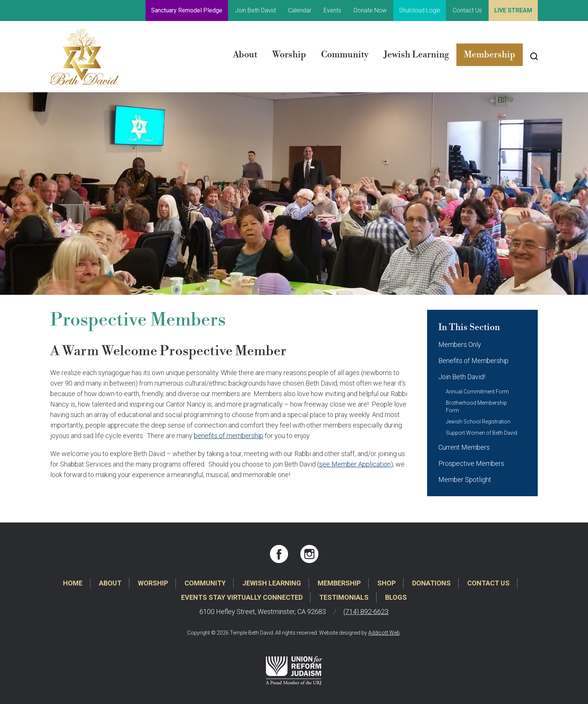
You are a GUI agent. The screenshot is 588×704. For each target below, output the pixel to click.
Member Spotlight (465, 480)
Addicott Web (384, 633)
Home (73, 583)
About (245, 55)
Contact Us (467, 10)
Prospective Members (471, 463)
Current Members (464, 447)
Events (332, 10)
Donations (431, 583)
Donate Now (370, 10)
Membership (490, 55)
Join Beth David (255, 10)
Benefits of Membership (473, 361)
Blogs (396, 597)
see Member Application (355, 464)
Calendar (300, 10)
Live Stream (513, 10)
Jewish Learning (416, 55)
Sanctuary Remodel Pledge (187, 10)
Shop (386, 583)
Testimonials (344, 597)
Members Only (460, 344)
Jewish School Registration (478, 422)
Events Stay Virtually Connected (242, 597)
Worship (289, 55)
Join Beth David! (462, 377)
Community (345, 55)
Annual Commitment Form (477, 392)
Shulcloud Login (420, 10)
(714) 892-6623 (366, 612)
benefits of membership (229, 436)
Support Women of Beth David (481, 433)
